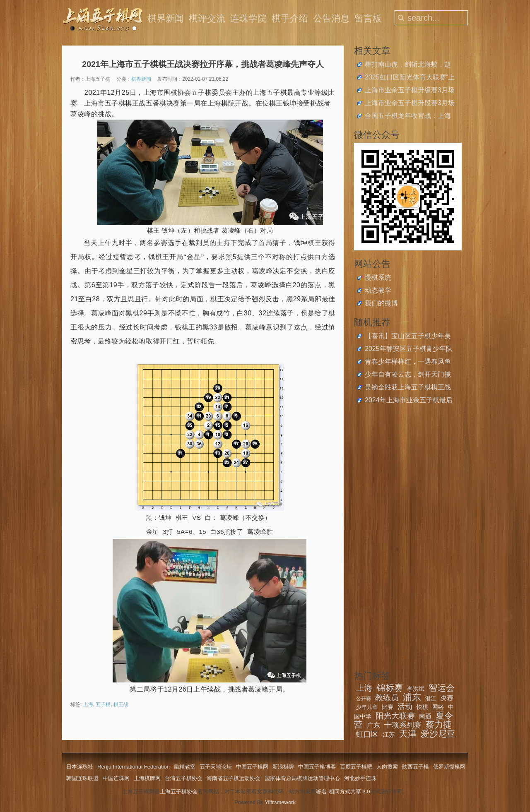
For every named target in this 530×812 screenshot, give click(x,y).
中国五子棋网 (252, 767)
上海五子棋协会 (179, 792)
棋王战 (121, 704)
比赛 (388, 707)
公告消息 (331, 18)
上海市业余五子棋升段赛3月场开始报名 (410, 104)
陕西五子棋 (416, 767)
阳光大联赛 (395, 716)
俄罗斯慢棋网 (449, 767)
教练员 (387, 698)
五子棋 (103, 704)
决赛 (447, 698)
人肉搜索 (387, 767)
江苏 (389, 734)
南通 (425, 716)
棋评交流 (207, 18)
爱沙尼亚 (438, 734)
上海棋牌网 (147, 778)
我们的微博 (381, 303)
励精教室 (185, 767)
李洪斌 (416, 689)
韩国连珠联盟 (82, 778)
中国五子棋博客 (317, 767)
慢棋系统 (378, 277)
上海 (88, 704)
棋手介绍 (290, 18)
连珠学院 (248, 18)
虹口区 (367, 734)
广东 (373, 725)
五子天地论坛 (216, 767)
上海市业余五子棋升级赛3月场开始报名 (410, 91)
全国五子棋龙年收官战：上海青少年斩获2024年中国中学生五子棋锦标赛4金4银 (409, 117)
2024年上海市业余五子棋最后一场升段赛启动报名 (409, 401)
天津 (408, 734)
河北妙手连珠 (360, 778)
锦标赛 (390, 688)
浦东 (412, 697)
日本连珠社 (80, 767)
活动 (405, 706)
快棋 (422, 707)
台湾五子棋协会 (184, 778)
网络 (438, 707)
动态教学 (378, 290)
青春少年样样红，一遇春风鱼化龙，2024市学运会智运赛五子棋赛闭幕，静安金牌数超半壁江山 (409, 363)
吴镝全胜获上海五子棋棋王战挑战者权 (408, 388)
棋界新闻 (166, 18)
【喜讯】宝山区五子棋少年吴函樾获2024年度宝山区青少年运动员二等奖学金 (409, 337)
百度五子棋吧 (356, 767)
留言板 (368, 18)
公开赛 (364, 699)
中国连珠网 (116, 778)
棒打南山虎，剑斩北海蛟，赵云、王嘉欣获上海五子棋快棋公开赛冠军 (408, 65)
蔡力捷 (439, 724)
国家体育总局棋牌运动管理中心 (302, 778)
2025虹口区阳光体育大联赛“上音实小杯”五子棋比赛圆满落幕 (410, 78)
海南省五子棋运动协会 (234, 778)
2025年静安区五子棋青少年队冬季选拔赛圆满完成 (409, 350)
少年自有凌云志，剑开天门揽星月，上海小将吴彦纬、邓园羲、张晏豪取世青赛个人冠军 (408, 375)
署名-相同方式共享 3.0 (343, 792)
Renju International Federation (134, 767)
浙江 (431, 698)
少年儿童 (367, 707)
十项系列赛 (403, 725)
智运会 (442, 688)
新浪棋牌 (283, 767)
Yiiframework (280, 802)
